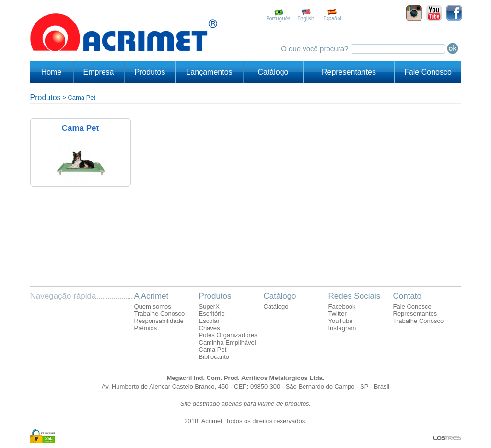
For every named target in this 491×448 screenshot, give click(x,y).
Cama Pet (82, 98)
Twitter (338, 314)
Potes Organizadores (228, 335)
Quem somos (153, 306)
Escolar (209, 321)
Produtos (150, 72)
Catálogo (273, 72)
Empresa (98, 72)
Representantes (349, 72)
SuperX (209, 306)
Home (52, 72)
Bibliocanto (214, 357)
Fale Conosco (428, 72)
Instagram (342, 328)
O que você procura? (316, 49)
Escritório (212, 314)
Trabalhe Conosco (160, 314)
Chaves (210, 328)
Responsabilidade (159, 321)
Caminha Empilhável (228, 342)
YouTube (341, 321)
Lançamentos (209, 72)
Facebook (342, 306)
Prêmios (146, 328)
